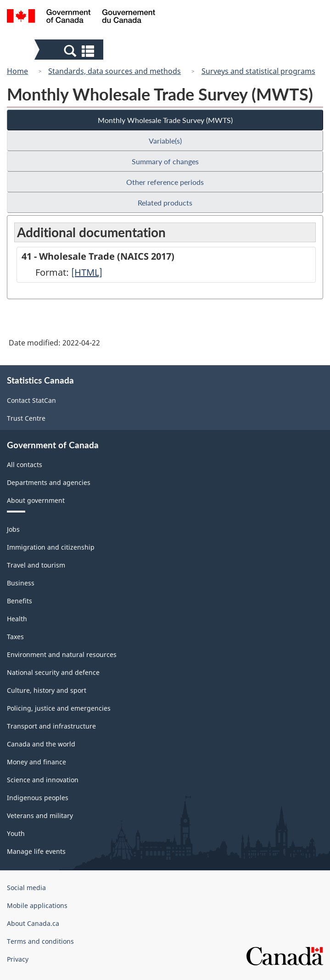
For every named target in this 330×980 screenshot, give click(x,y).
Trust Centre (26, 418)
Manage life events (36, 851)
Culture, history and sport (47, 690)
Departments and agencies (49, 482)
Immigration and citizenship (51, 547)
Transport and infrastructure (51, 726)
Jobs (13, 529)
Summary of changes (165, 161)
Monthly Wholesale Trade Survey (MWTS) (165, 120)
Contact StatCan (31, 400)
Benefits (20, 601)
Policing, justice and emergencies (59, 708)
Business (21, 583)
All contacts (25, 465)
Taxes (15, 637)
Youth (16, 833)
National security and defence (53, 672)
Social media (26, 888)
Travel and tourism (36, 565)
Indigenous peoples (38, 798)
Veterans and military (40, 816)
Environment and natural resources (62, 654)
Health (17, 619)
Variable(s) (165, 141)
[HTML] (87, 272)
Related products (165, 203)
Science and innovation (43, 780)
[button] (70, 50)
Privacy (18, 959)
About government (36, 500)
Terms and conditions (40, 941)
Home (17, 71)
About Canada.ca (33, 923)
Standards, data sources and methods (115, 71)
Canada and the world (41, 744)
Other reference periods (165, 182)
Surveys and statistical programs (258, 71)
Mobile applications (37, 905)
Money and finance (36, 762)
